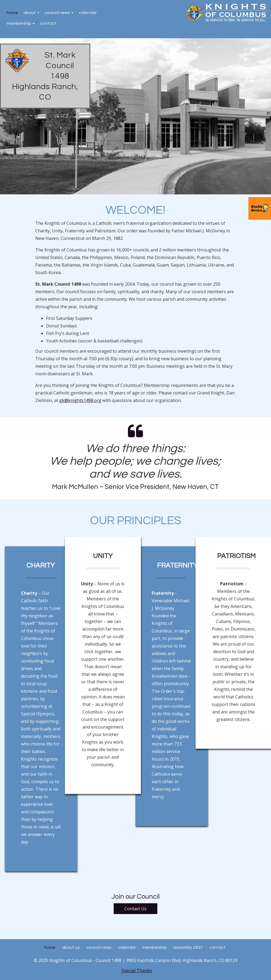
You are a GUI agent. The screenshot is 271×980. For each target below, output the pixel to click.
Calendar (88, 13)
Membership (21, 23)
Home (12, 13)
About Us (71, 947)
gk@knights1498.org (80, 400)
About (31, 13)
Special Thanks (137, 971)
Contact (48, 23)
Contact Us (135, 909)
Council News (59, 13)
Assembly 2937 (188, 947)
